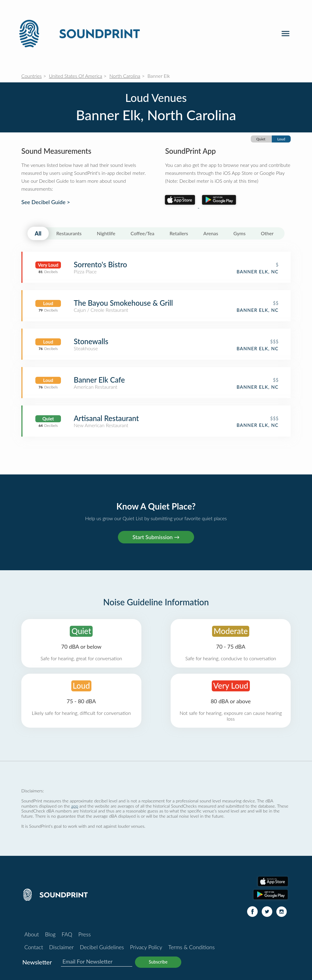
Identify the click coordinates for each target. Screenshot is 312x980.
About (32, 934)
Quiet (261, 139)
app (75, 806)
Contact (34, 947)
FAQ (67, 934)
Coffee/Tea (142, 233)
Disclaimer (61, 947)
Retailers (179, 233)
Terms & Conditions (191, 947)
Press (85, 934)
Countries (32, 76)
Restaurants (69, 233)
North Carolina (125, 76)
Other (267, 233)
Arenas (211, 233)
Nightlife (106, 233)
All (38, 233)
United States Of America (76, 76)
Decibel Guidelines (102, 947)
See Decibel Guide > (46, 202)
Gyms (239, 233)
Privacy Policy (146, 947)
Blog (50, 934)
